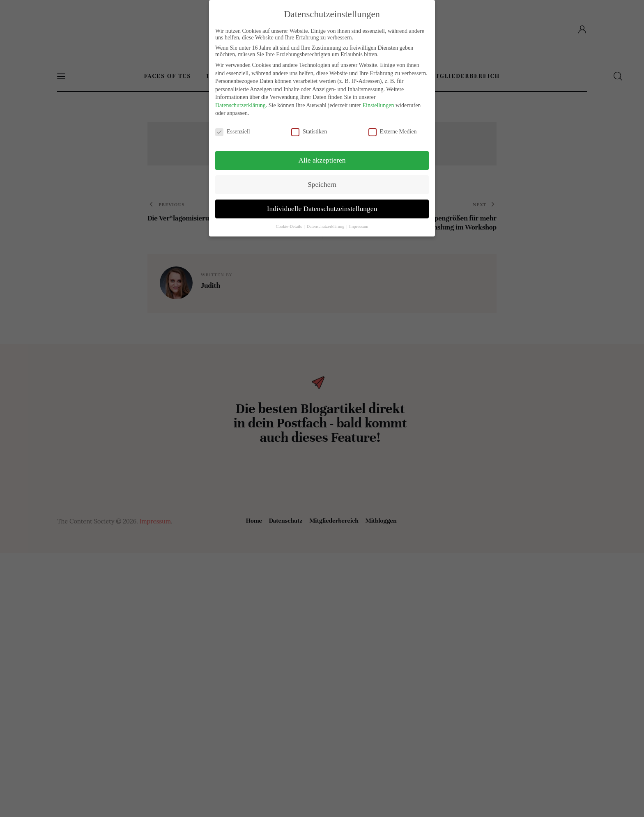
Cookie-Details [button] (289, 226)
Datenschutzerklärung (240, 105)
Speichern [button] (322, 184)
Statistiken (313, 132)
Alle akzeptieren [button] (322, 160)
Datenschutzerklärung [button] (326, 226)
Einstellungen (378, 105)
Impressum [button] (359, 226)
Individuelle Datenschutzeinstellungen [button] (322, 209)
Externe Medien (396, 132)
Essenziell (236, 132)
